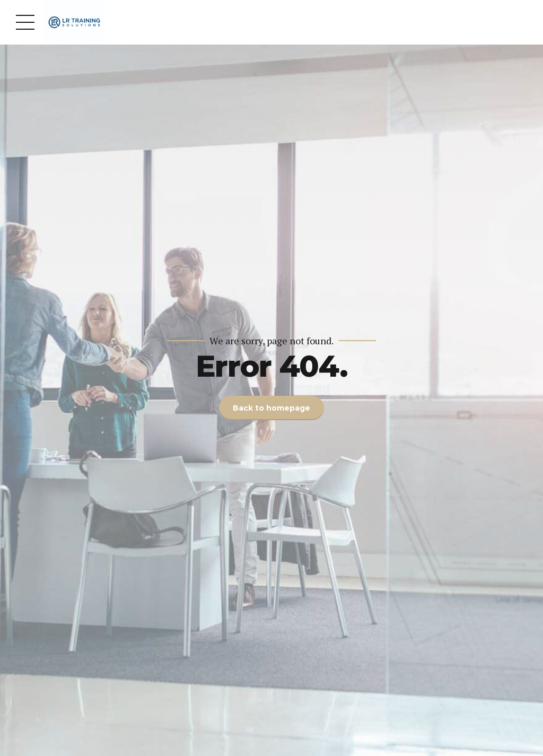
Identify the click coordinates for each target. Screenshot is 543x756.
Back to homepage (271, 408)
